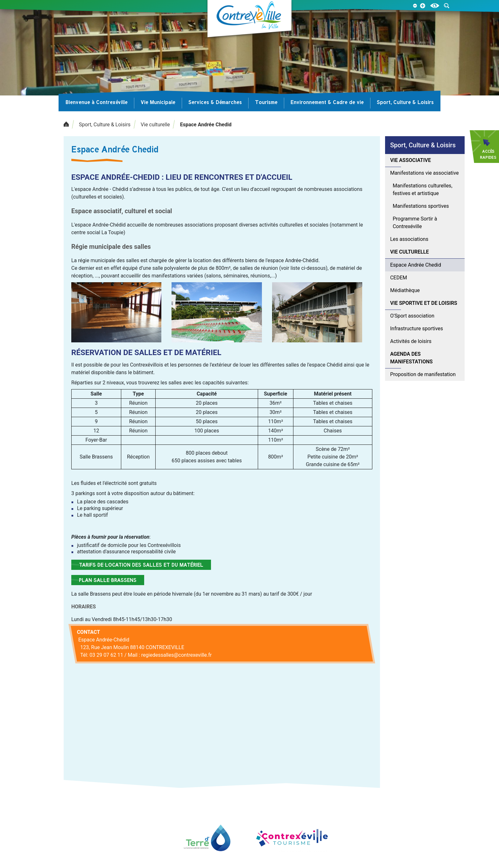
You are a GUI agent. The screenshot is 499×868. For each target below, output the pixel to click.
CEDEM (399, 278)
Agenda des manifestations (411, 358)
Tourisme (266, 102)
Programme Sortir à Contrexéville (415, 223)
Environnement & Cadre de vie (327, 102)
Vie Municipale (158, 102)
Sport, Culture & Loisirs (405, 102)
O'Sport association (412, 316)
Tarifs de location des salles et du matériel (141, 565)
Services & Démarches (215, 102)
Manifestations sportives (421, 206)
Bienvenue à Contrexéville (97, 102)
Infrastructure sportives (417, 329)
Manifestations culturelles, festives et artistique (422, 189)
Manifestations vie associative (424, 173)
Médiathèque (405, 290)
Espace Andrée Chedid (206, 125)
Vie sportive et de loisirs (424, 303)
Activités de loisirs (411, 341)
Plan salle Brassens (108, 580)
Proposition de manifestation (423, 374)
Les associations (409, 239)
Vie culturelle (155, 125)
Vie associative (411, 160)
